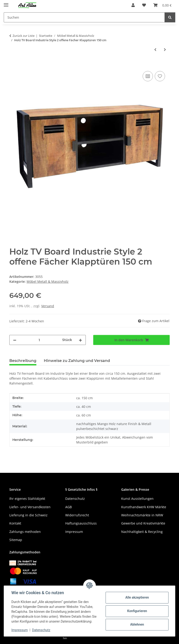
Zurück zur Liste (24, 36)
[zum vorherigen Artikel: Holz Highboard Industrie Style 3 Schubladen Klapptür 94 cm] (155, 49)
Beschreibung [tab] (23, 361)
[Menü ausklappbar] (6, 3)
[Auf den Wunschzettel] (160, 76)
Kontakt (15, 523)
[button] (133, 5)
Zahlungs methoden (25, 532)
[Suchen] (84, 17)
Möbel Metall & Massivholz (48, 281)
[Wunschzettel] (144, 5)
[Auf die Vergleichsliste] (148, 76)
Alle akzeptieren (137, 597)
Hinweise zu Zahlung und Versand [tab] (77, 361)
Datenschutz (41, 630)
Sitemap (16, 540)
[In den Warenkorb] (13, 65)
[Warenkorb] (162, 5)
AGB (69, 507)
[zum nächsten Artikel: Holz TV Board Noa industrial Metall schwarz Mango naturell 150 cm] (165, 49)
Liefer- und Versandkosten (30, 507)
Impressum (20, 630)
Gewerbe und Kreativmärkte (143, 523)
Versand (48, 306)
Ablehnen (137, 624)
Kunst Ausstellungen (137, 499)
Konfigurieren (137, 611)
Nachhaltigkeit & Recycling (142, 532)
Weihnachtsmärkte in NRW (142, 515)
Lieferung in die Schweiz (28, 515)
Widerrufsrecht (77, 515)
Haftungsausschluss (81, 523)
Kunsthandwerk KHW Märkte (144, 507)
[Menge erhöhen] (80, 340)
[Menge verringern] (15, 340)
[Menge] (39, 340)
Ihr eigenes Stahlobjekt (27, 499)
